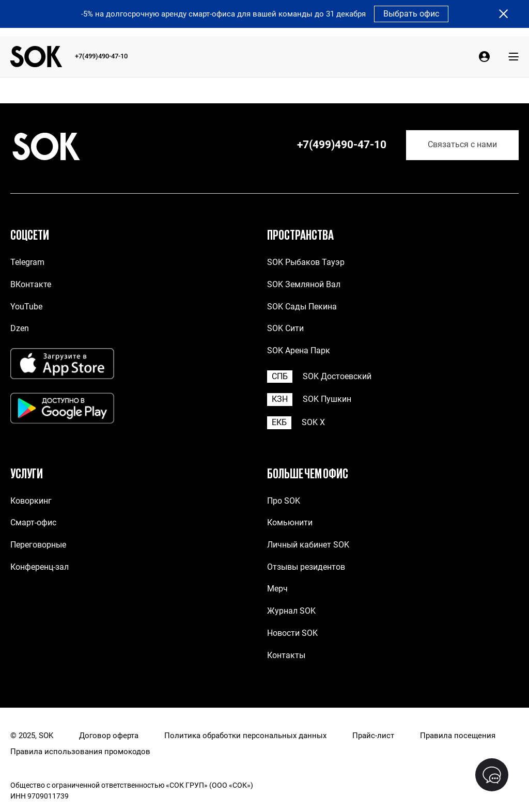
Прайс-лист (373, 736)
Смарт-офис (33, 522)
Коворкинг (31, 501)
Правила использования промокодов (80, 752)
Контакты (286, 655)
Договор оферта (109, 736)
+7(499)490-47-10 (101, 56)
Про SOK (284, 501)
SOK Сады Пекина (302, 307)
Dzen (20, 328)
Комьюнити (290, 522)
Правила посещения (458, 736)
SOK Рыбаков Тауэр (306, 262)
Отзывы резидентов (306, 567)
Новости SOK (292, 633)
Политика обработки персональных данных (245, 736)
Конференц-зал (40, 567)
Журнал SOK (291, 611)
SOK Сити (285, 328)
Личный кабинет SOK (308, 545)
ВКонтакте (31, 284)
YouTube (26, 307)
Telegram (27, 262)
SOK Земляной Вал (304, 284)
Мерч (277, 589)
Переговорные (38, 545)
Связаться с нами (462, 145)
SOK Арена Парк (299, 350)
